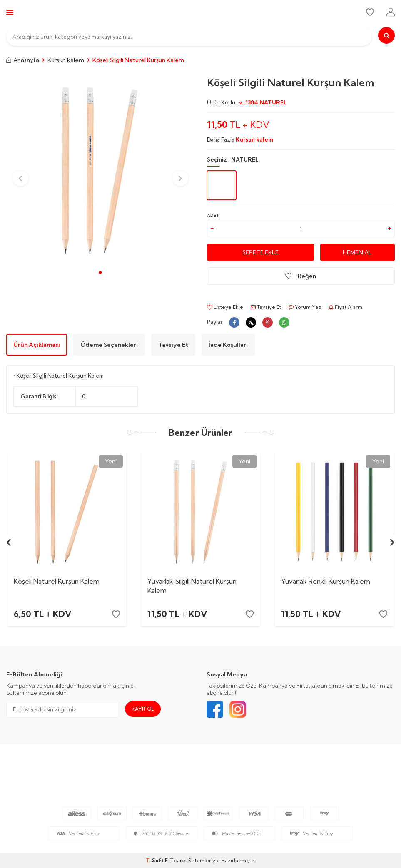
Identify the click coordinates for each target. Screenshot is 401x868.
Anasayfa (23, 60)
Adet (213, 215)
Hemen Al (357, 252)
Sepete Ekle (260, 252)
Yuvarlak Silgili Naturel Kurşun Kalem (192, 586)
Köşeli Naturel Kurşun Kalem (57, 581)
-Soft (155, 860)
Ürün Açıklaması (37, 345)
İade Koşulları (228, 345)
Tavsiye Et (266, 307)
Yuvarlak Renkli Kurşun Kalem (326, 581)
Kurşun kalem (66, 60)
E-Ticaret (176, 860)
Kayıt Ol (143, 709)
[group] (100, 171)
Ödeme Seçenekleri (109, 345)
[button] (100, 272)
